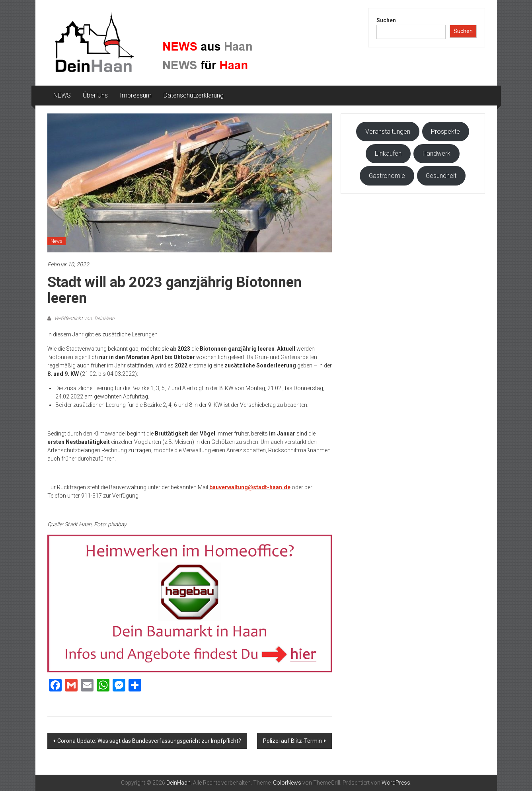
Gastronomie (387, 176)
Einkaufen (388, 153)
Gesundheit (441, 176)
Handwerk (437, 153)
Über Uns (95, 95)
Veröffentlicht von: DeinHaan (84, 318)
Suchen (386, 20)
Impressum (136, 95)
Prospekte (445, 132)
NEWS (62, 95)
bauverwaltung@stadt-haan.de (250, 487)
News (57, 241)
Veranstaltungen (388, 132)
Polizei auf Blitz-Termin (292, 741)
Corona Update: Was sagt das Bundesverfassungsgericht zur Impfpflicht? (149, 741)
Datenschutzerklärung (194, 95)
